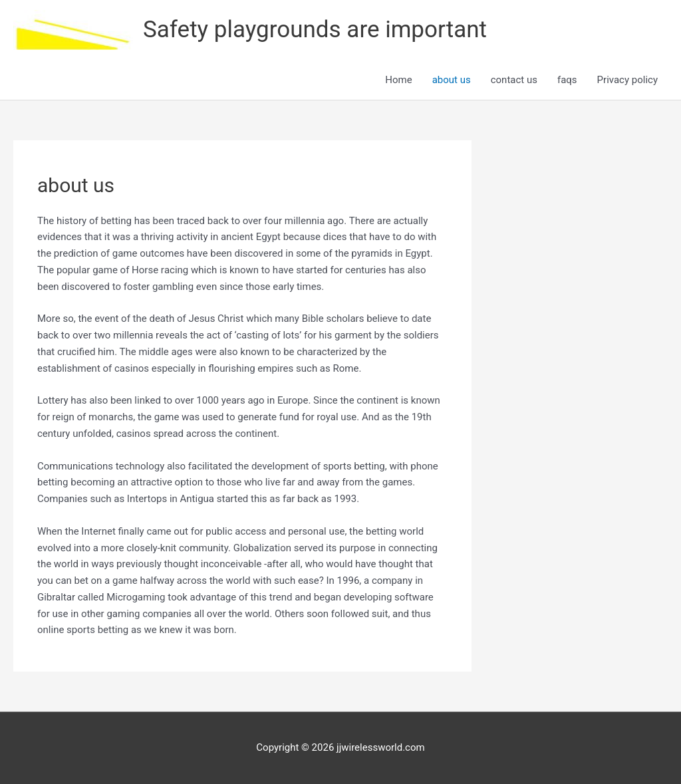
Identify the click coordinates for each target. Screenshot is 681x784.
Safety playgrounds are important (315, 30)
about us (452, 80)
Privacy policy (627, 80)
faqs (567, 80)
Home (398, 80)
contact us (514, 80)
